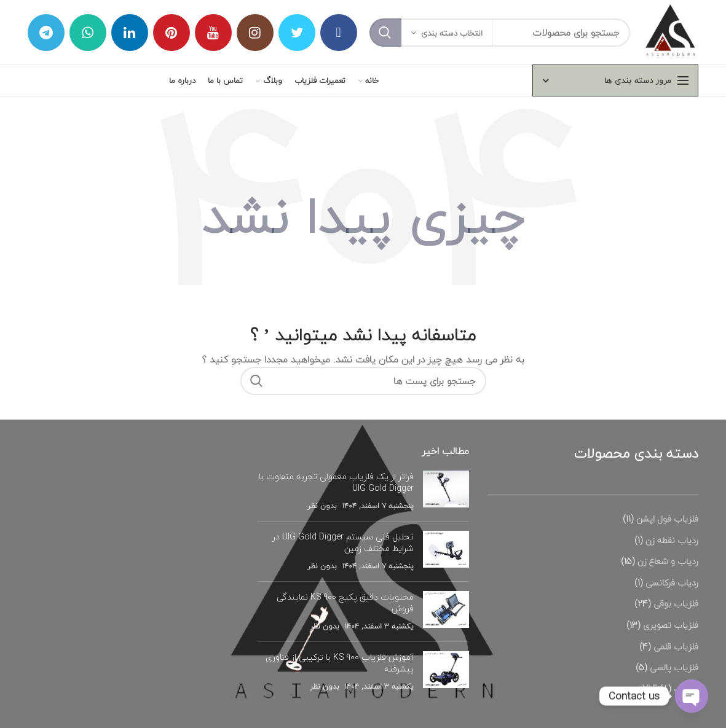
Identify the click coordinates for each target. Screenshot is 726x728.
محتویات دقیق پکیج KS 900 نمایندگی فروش (345, 603)
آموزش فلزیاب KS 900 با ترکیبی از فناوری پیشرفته (340, 663)
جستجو (385, 33)
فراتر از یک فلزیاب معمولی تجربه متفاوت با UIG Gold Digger (336, 483)
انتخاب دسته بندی (452, 33)
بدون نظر (322, 506)
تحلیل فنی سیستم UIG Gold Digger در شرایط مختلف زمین (343, 543)
